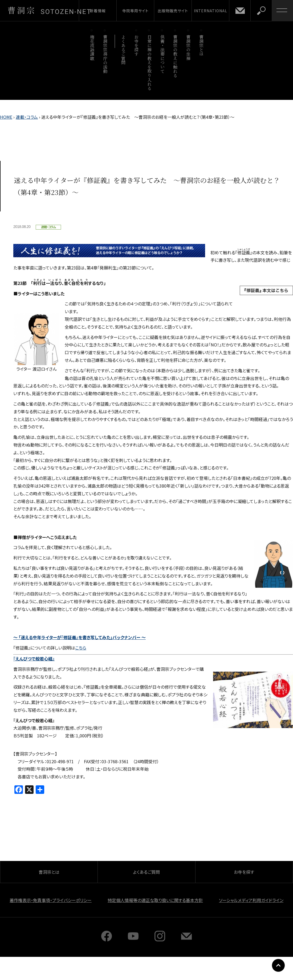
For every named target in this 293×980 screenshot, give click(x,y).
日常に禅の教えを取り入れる (149, 62)
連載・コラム (27, 117)
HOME (6, 117)
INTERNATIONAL (211, 11)
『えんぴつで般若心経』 (34, 659)
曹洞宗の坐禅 (188, 48)
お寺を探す (137, 45)
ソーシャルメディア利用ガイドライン (251, 900)
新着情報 (98, 11)
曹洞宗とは (202, 45)
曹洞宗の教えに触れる (175, 56)
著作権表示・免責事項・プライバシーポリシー (51, 900)
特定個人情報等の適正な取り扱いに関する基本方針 (155, 900)
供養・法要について (162, 54)
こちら (81, 648)
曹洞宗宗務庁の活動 (105, 54)
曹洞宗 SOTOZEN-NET (49, 10)
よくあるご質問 (123, 50)
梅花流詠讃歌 (92, 48)
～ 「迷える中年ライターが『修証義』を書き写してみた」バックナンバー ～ (80, 637)
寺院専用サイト (135, 11)
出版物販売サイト (173, 11)
